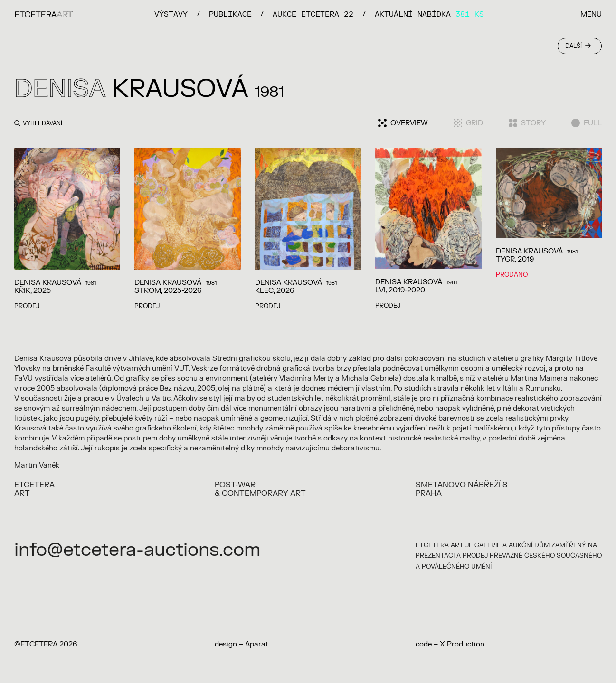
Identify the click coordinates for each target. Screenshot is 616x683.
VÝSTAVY (171, 14)
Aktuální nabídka (429, 14)
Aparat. (257, 644)
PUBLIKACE (230, 14)
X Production (462, 644)
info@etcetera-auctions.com (137, 550)
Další (578, 46)
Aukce (313, 14)
